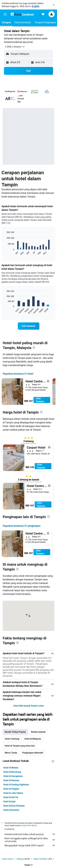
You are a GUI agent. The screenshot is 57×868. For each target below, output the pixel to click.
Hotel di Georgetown (13, 776)
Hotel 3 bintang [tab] (12, 739)
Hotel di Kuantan (11, 780)
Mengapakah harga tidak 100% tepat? (30, 845)
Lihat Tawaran (40, 400)
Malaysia (20, 859)
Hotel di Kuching (11, 810)
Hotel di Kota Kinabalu (14, 806)
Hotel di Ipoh (9, 802)
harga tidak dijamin (29, 825)
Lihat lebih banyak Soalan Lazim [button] (28, 706)
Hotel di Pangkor (11, 789)
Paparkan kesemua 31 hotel (18, 374)
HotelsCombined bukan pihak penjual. (30, 834)
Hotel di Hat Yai (11, 797)
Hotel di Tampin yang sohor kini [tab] (20, 746)
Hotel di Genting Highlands (16, 785)
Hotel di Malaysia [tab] (33, 739)
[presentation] (34, 348)
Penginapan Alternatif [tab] (33, 753)
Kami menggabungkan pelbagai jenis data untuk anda (30, 840)
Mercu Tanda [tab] (11, 753)
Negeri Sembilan (40, 859)
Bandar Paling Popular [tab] (15, 732)
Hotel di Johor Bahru (13, 793)
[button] (54, 5)
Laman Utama (7, 859)
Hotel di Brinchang (12, 772)
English (36, 6)
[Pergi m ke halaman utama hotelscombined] (22, 14)
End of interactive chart (5, 253)
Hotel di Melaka (11, 768)
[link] (29, 326)
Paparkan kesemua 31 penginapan (22, 526)
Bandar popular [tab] (38, 732)
